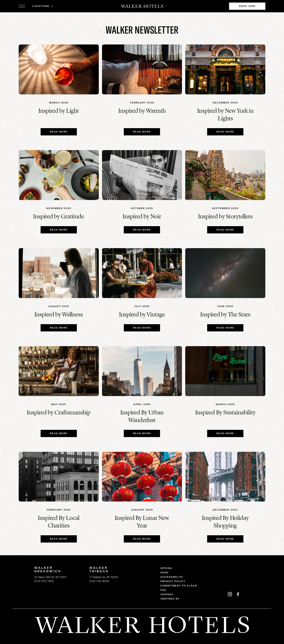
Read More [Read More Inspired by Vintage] (142, 328)
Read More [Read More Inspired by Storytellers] (225, 230)
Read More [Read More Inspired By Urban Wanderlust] (142, 433)
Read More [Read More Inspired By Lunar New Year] (142, 539)
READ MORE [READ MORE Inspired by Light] (59, 132)
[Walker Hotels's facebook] (238, 594)
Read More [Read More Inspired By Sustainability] (225, 433)
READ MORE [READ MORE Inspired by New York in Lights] (225, 132)
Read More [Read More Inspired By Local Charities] (59, 539)
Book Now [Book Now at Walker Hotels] (247, 6)
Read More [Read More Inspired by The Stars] (225, 328)
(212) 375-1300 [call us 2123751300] (44, 581)
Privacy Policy (173, 581)
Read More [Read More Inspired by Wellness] (59, 328)
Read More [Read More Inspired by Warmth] (142, 132)
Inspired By (170, 599)
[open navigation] (22, 6)
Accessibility (172, 577)
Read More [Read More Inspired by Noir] (142, 230)
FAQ (163, 590)
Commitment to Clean (179, 586)
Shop (164, 573)
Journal (167, 594)
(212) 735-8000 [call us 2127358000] (99, 581)
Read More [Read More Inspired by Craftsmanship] (59, 433)
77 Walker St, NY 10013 (104, 577)
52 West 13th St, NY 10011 (50, 577)
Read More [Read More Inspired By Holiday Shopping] (225, 539)
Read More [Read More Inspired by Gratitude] (59, 230)
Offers (166, 568)
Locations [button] (41, 6)
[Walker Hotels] (142, 6)
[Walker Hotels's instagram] (230, 594)
